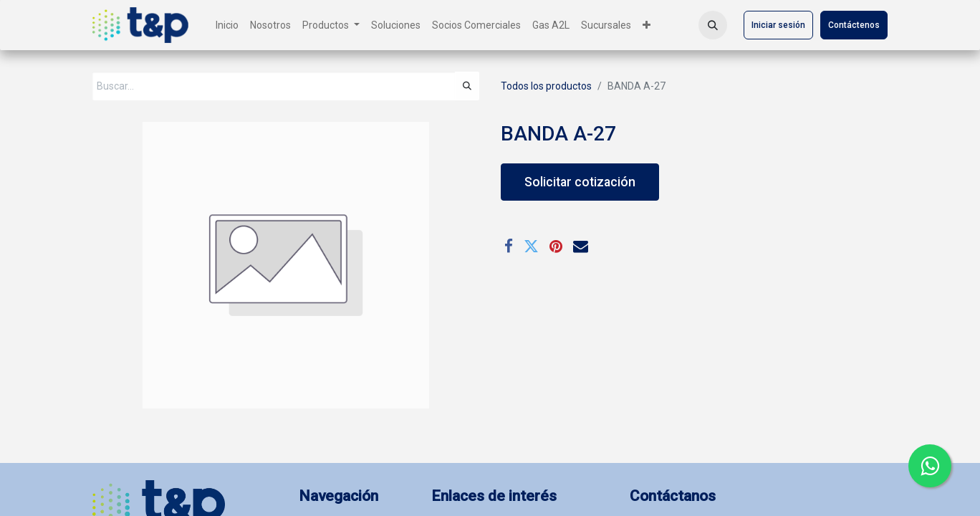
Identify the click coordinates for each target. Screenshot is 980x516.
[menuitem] (227, 25)
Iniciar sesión (778, 25)
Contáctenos (854, 25)
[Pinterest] (556, 246)
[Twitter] (531, 246)
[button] (713, 25)
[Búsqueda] (467, 86)
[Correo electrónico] (581, 246)
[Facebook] (509, 246)
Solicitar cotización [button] (580, 182)
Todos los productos (546, 86)
